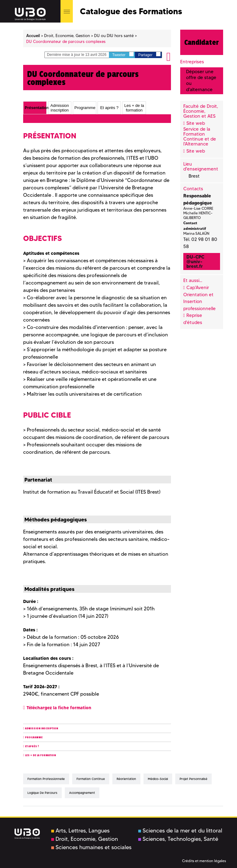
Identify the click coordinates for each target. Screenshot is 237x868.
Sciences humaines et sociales (91, 847)
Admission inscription (42, 729)
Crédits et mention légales (204, 861)
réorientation (126, 779)
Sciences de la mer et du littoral (180, 831)
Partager (149, 55)
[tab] (35, 108)
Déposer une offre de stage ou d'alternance (201, 81)
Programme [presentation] (85, 108)
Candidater (202, 42)
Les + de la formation (40, 755)
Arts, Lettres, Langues (80, 831)
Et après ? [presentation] (109, 108)
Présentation (35, 119)
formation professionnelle (46, 779)
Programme (34, 737)
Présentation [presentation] (35, 108)
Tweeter (123, 55)
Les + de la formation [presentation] (134, 108)
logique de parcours (42, 793)
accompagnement (82, 793)
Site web (196, 123)
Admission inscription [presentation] (60, 108)
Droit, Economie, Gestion (85, 839)
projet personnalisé (193, 779)
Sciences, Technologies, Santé (178, 839)
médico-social (158, 779)
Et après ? (32, 746)
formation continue (91, 779)
